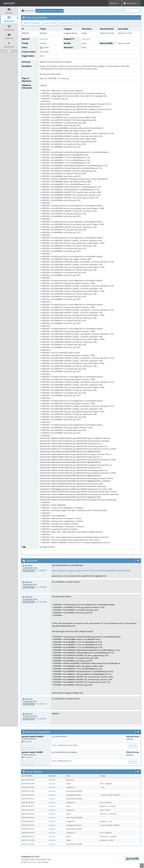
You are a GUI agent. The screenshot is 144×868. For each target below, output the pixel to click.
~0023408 (43, 587)
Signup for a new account (53, 11)
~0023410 (43, 704)
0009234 (63, 736)
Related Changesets (32, 23)
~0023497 (43, 719)
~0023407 (43, 570)
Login (38, 11)
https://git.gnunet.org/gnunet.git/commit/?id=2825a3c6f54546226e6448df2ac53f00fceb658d (91, 571)
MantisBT (36, 857)
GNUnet (115, 3)
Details (26, 747)
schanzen (44, 39)
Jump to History (66, 23)
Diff (32, 747)
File (136, 746)
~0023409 (43, 602)
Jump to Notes (50, 23)
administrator (32, 862)
